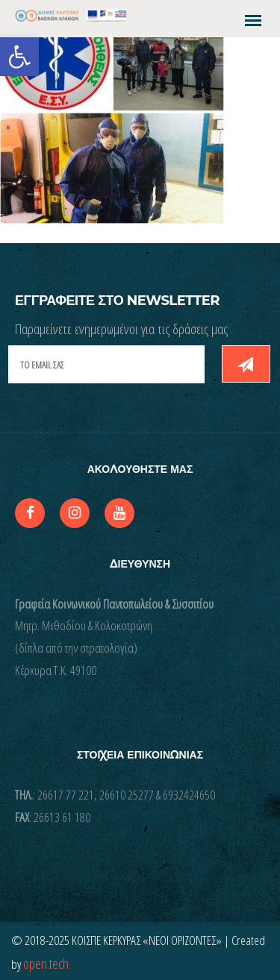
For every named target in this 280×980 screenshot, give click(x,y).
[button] (19, 57)
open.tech (46, 964)
